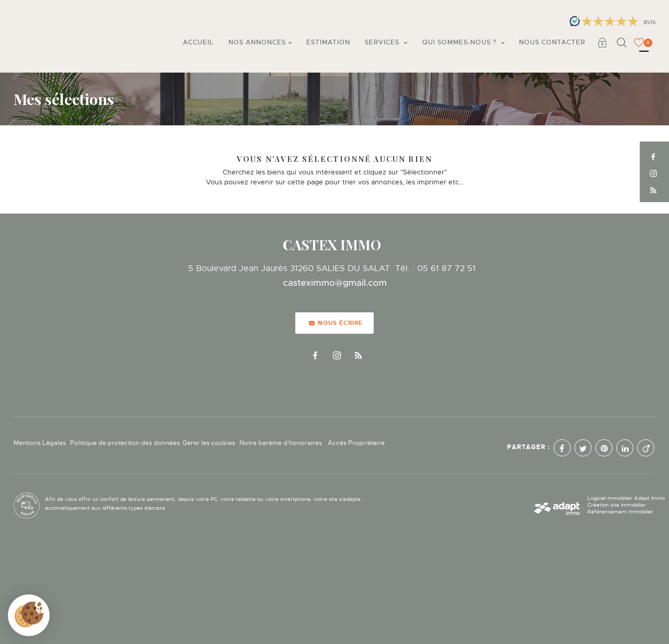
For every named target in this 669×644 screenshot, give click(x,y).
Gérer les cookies (209, 443)
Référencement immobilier (620, 512)
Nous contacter (552, 42)
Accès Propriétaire (356, 443)
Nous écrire (336, 323)
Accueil (198, 42)
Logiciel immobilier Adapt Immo (626, 498)
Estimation (328, 42)
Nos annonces (260, 42)
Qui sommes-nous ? (463, 42)
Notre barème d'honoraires (281, 443)
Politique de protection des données (125, 443)
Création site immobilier (617, 505)
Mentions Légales (40, 443)
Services (386, 42)
